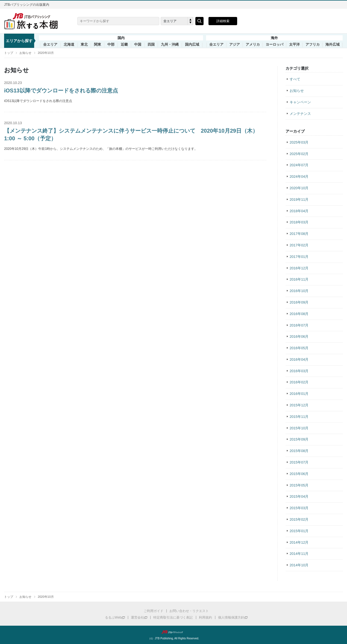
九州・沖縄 (170, 45)
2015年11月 (299, 417)
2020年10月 (46, 53)
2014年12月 (299, 542)
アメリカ (253, 45)
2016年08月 (299, 314)
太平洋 (294, 45)
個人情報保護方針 (231, 617)
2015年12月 (299, 405)
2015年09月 (299, 439)
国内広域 (192, 45)
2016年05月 (299, 348)
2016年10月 (299, 291)
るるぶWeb (113, 617)
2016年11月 (299, 279)
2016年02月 (299, 382)
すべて (295, 79)
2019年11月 (299, 199)
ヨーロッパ (274, 45)
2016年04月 (299, 359)
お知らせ (25, 53)
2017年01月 (299, 257)
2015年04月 (299, 496)
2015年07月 (299, 462)
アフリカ (313, 45)
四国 (151, 45)
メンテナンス (300, 114)
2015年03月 (299, 508)
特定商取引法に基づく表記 (173, 617)
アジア (235, 45)
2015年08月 (299, 451)
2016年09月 (299, 302)
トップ (9, 53)
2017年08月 (299, 234)
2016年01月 (299, 394)
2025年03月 (299, 142)
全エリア (50, 45)
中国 (138, 45)
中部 (111, 45)
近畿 (124, 45)
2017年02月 (299, 245)
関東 (98, 45)
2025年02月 (299, 154)
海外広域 (333, 45)
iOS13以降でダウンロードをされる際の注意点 (61, 91)
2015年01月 (299, 531)
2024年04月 (299, 177)
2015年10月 (299, 428)
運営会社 (137, 617)
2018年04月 (299, 211)
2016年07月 (299, 325)
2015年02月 (299, 519)
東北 (84, 45)
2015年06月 (299, 474)
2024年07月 (299, 165)
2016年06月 (299, 336)
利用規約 (205, 617)
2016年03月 (299, 371)
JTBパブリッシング (173, 632)
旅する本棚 (34, 21)
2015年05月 (299, 485)
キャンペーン (300, 102)
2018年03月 (299, 222)
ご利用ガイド (154, 611)
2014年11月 (299, 554)
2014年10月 (299, 565)
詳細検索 (223, 21)
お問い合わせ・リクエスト (189, 611)
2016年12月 (299, 268)
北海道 (69, 45)
